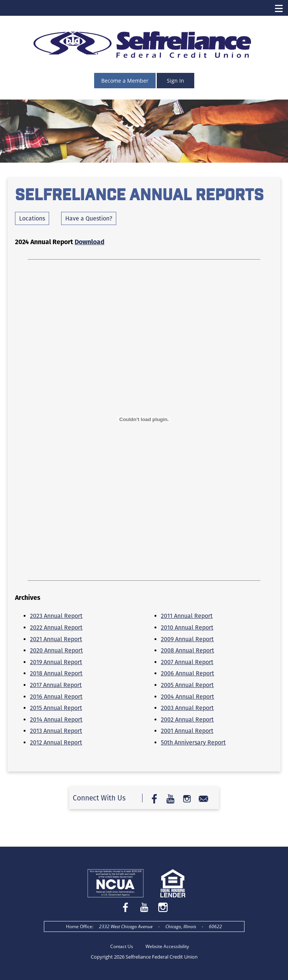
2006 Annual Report (187, 673)
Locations (32, 218)
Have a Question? (89, 218)
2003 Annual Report (187, 708)
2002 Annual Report (187, 720)
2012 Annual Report (56, 742)
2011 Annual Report (187, 616)
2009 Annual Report (187, 639)
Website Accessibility (167, 946)
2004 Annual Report (187, 697)
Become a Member (125, 81)
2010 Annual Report (187, 627)
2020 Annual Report (56, 650)
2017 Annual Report (56, 685)
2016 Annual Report (56, 697)
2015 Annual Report (56, 708)
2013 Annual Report (56, 731)
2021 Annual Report (56, 639)
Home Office (79, 926)
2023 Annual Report (56, 616)
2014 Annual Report (56, 720)
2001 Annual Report (187, 731)
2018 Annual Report (56, 673)
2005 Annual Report (187, 685)
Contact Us (122, 946)
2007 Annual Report (187, 662)
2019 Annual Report (56, 662)
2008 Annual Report (187, 650)
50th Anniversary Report (193, 742)
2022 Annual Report (56, 627)
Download (89, 242)
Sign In (175, 81)
